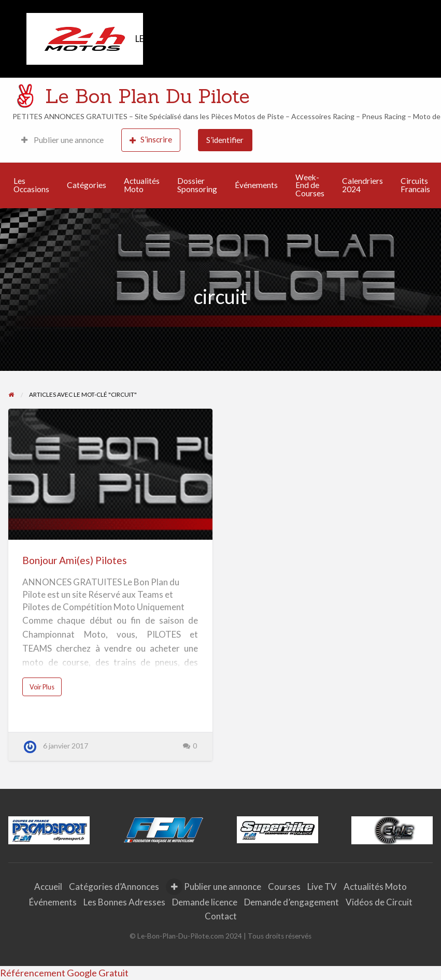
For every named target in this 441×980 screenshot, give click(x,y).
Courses (284, 887)
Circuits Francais (415, 185)
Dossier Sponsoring (197, 185)
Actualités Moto (142, 185)
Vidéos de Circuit (379, 902)
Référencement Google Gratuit (64, 973)
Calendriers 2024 (362, 185)
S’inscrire (151, 140)
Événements (256, 185)
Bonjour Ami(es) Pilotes (75, 560)
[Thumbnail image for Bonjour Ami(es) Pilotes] (110, 474)
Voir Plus (45, 689)
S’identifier (225, 140)
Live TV (322, 887)
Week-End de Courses (310, 185)
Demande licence (205, 902)
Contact (221, 916)
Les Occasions (31, 185)
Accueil (48, 887)
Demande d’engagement (291, 902)
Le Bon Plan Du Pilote (147, 96)
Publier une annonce (62, 140)
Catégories (87, 185)
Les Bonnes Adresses (124, 902)
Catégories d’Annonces (114, 887)
